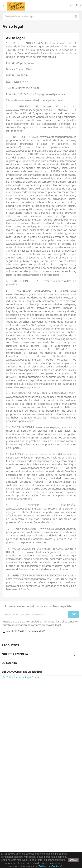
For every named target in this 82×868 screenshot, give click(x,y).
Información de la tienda (22, 672)
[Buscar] (41, 16)
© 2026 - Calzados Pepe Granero (22, 677)
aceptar (73, 860)
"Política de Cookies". (50, 866)
